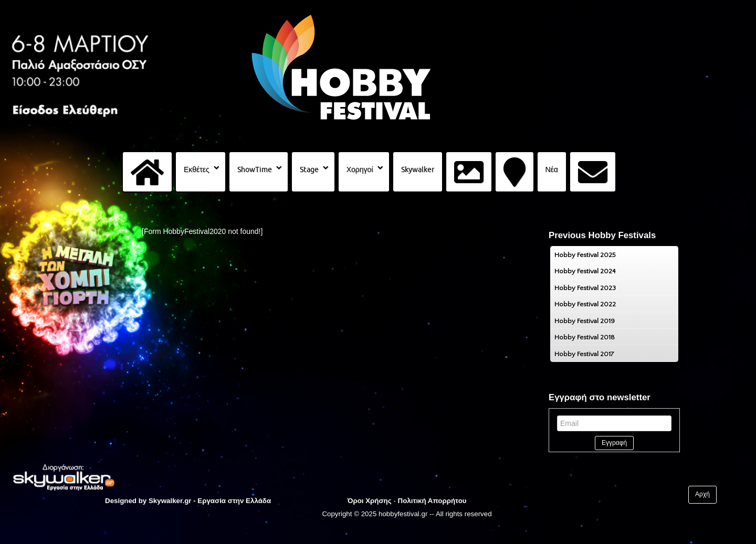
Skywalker (418, 169)
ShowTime (255, 169)
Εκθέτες (197, 169)
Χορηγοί (360, 169)
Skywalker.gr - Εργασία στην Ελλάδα (210, 501)
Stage (309, 169)
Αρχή (702, 495)
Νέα (552, 169)
